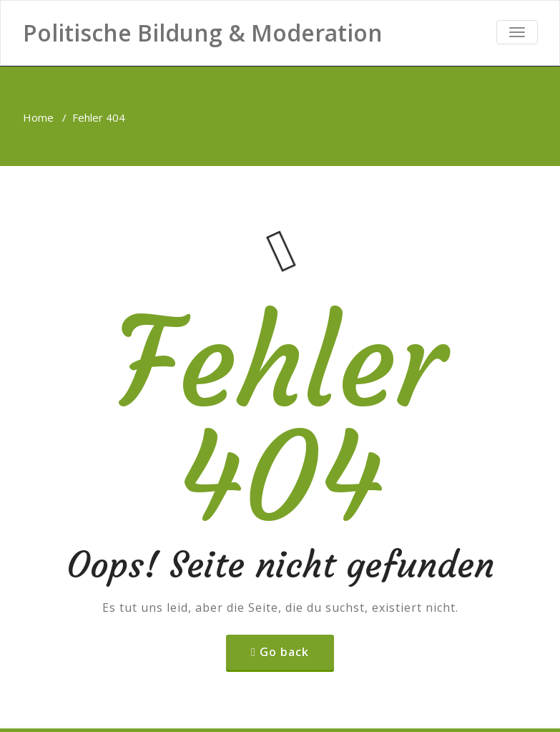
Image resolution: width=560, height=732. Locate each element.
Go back (284, 652)
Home (38, 117)
